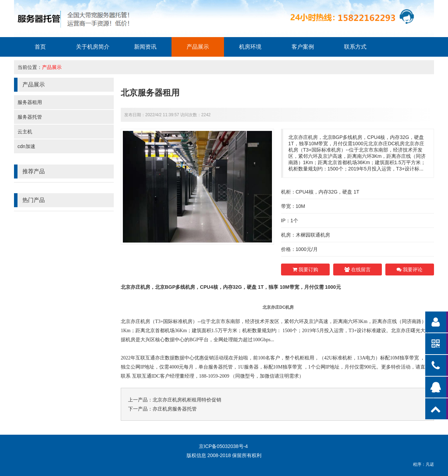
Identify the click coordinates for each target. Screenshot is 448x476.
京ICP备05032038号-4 (223, 446)
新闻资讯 (145, 47)
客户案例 (303, 47)
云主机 (25, 132)
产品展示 (198, 47)
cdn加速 (26, 146)
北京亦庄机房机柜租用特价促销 (187, 400)
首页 (40, 47)
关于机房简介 (93, 47)
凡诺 (430, 464)
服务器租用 (30, 102)
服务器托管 (30, 117)
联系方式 (355, 47)
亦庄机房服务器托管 (175, 409)
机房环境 (250, 47)
